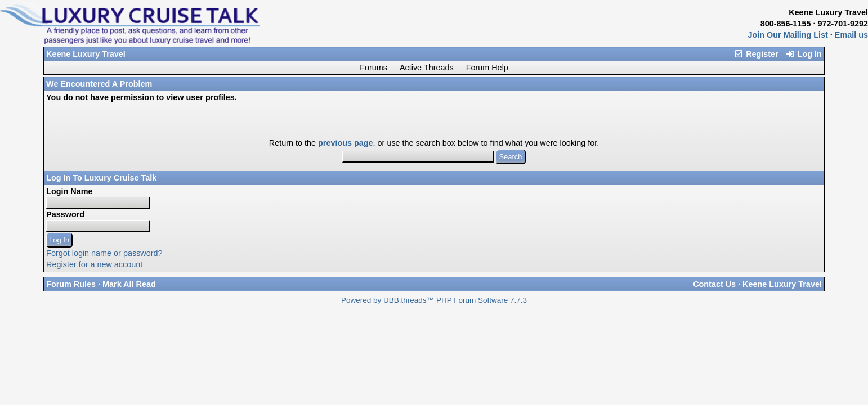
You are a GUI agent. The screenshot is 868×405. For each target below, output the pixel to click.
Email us (851, 35)
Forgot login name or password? (104, 253)
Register (756, 54)
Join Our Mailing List (788, 35)
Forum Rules (71, 284)
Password (65, 214)
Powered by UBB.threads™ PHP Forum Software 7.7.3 (434, 300)
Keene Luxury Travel (86, 54)
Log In (804, 54)
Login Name (69, 191)
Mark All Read (129, 284)
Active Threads (427, 67)
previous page (346, 143)
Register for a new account (94, 264)
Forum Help (487, 67)
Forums (373, 67)
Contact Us (714, 284)
